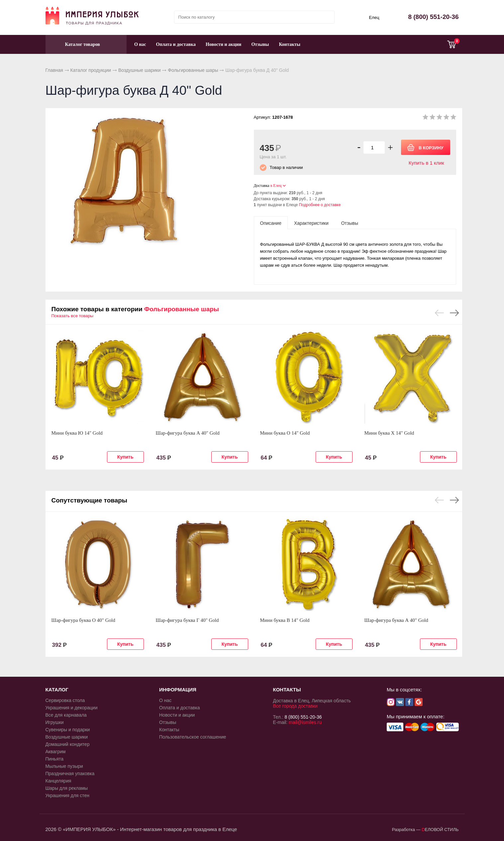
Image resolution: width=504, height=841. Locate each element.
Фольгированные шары (193, 70)
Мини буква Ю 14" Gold (77, 433)
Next (454, 313)
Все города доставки (295, 706)
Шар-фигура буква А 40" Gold (188, 433)
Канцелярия (58, 781)
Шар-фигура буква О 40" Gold (83, 620)
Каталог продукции (91, 70)
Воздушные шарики (140, 70)
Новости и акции (224, 44)
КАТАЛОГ (57, 690)
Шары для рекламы (67, 788)
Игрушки (55, 722)
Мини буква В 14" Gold (285, 620)
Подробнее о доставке (320, 205)
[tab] (271, 223)
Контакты (289, 44)
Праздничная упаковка (70, 773)
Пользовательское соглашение (193, 737)
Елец (374, 17)
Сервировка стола (65, 700)
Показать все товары (73, 316)
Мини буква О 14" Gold (285, 433)
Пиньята (55, 759)
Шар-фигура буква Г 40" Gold (187, 620)
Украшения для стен (68, 795)
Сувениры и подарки (68, 730)
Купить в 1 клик (426, 163)
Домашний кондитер (68, 744)
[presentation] (271, 223)
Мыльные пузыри (64, 766)
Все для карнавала (66, 715)
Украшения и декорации (72, 708)
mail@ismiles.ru (305, 722)
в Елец (276, 186)
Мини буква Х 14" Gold (389, 433)
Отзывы (260, 44)
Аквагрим (56, 752)
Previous (439, 313)
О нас (140, 44)
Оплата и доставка (176, 44)
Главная (54, 70)
